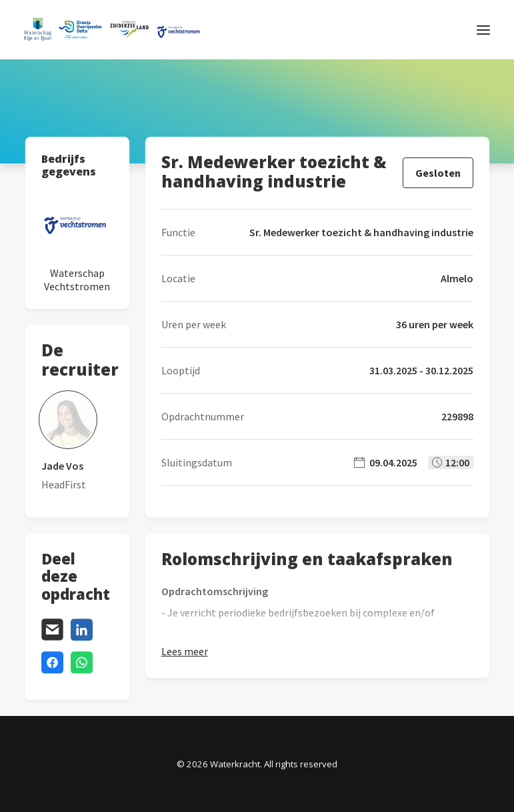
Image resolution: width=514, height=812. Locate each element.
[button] (483, 30)
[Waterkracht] (112, 30)
